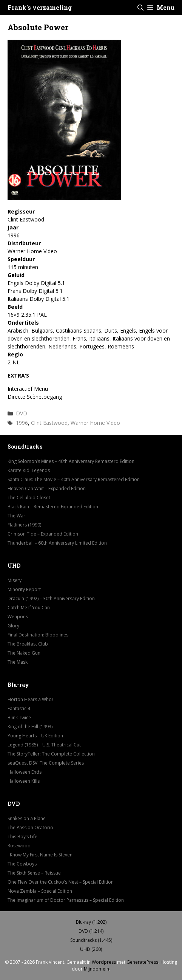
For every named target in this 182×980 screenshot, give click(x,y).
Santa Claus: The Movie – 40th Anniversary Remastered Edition (74, 479)
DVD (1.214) (91, 931)
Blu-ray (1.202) (91, 922)
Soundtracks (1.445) (91, 940)
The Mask (18, 662)
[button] (140, 8)
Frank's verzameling (40, 7)
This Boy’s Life (22, 837)
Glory (13, 626)
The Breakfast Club (28, 644)
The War (16, 516)
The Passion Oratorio (30, 828)
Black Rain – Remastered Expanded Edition (53, 507)
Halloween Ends (25, 772)
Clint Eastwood (49, 423)
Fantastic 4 (19, 708)
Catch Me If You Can (29, 608)
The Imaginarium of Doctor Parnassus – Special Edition (66, 900)
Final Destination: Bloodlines (38, 635)
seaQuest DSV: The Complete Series (46, 763)
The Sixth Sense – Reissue (34, 873)
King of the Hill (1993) (30, 727)
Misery (15, 580)
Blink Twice (19, 718)
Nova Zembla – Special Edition (40, 891)
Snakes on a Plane (27, 818)
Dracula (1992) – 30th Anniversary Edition (51, 598)
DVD (22, 413)
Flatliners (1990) (24, 525)
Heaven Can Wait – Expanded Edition (47, 488)
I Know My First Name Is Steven (40, 855)
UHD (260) (91, 949)
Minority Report (24, 589)
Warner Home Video (95, 423)
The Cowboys (22, 864)
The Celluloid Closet (29, 498)
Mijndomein (96, 969)
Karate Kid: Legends (29, 470)
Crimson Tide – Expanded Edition (43, 534)
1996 (22, 423)
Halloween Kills (24, 781)
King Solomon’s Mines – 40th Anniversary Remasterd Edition (71, 461)
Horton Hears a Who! (30, 699)
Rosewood (19, 846)
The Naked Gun (24, 653)
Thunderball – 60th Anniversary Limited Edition (57, 543)
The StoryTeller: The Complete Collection (51, 754)
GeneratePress (142, 962)
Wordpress (104, 962)
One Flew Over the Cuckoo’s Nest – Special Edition (61, 882)
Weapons (18, 617)
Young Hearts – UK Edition (35, 736)
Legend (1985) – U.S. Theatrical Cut (44, 745)
